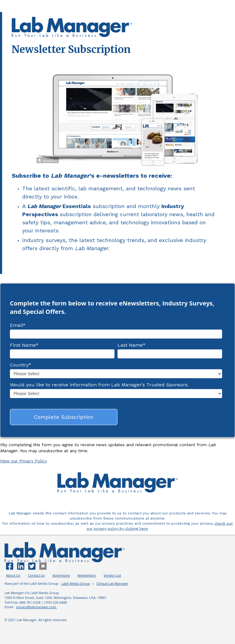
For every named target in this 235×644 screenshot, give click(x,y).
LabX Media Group (76, 583)
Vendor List (112, 575)
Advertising (61, 575)
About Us (13, 575)
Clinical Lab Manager (112, 583)
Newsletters (87, 575)
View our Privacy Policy (23, 461)
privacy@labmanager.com (37, 607)
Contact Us (36, 575)
